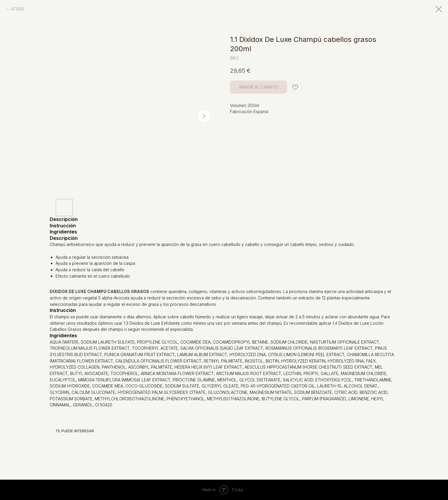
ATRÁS (18, 9)
